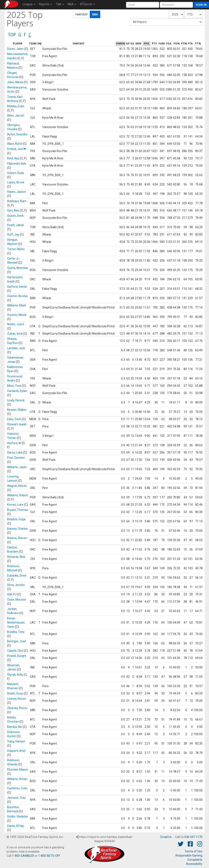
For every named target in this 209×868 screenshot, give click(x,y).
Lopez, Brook (16, 182)
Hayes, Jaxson (17, 192)
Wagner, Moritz (17, 486)
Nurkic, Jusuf (16, 324)
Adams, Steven (17, 538)
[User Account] (143, 5)
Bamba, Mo (15, 727)
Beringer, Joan (17, 641)
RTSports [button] (88, 4)
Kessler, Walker (17, 410)
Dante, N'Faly (16, 826)
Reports (46, 4)
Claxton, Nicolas (17, 296)
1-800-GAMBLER (23, 856)
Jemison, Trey (16, 798)
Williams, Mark (16, 305)
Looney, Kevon (16, 699)
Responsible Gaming (189, 855)
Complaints (195, 860)
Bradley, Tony (16, 632)
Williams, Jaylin (17, 467)
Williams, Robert (18, 495)
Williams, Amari (17, 779)
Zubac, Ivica (15, 334)
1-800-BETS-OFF (49, 856)
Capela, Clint (15, 651)
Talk (60, 4)
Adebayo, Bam (17, 201)
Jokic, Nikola (15, 82)
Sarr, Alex (13, 210)
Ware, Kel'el (15, 144)
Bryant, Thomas (18, 510)
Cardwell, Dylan (17, 391)
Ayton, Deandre (17, 134)
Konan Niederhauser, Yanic (16, 622)
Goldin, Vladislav (18, 816)
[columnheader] (18, 44)
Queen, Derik (15, 216)
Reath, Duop (15, 693)
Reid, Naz (13, 158)
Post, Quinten (16, 458)
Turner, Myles (16, 249)
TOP (12, 35)
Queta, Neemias (18, 268)
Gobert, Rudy (16, 173)
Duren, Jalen (15, 49)
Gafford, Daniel (17, 287)
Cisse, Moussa (16, 600)
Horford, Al (14, 443)
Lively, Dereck (16, 400)
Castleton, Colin (17, 788)
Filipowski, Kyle (17, 164)
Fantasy (82, 14)
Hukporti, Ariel (16, 751)
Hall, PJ (12, 594)
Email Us (166, 837)
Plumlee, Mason (18, 770)
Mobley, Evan (16, 106)
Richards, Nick (16, 557)
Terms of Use (193, 851)
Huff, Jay (13, 234)
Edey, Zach (14, 419)
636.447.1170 (193, 837)
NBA (72, 4)
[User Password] (176, 5)
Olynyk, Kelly (15, 675)
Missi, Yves (14, 386)
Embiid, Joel (17, 149)
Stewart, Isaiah (17, 424)
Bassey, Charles (17, 529)
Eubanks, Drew (17, 576)
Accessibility (194, 864)
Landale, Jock (16, 348)
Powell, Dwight (17, 656)
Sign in (201, 5)
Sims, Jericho (16, 585)
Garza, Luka (15, 452)
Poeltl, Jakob (16, 225)
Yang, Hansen (16, 741)
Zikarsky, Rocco (17, 708)
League (29, 4)
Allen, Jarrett (16, 116)
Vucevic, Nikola (17, 315)
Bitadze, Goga (16, 519)
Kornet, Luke (15, 505)
